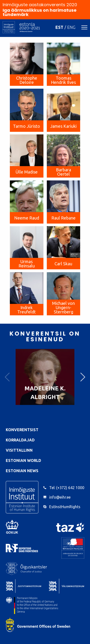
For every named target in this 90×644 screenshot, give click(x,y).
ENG (71, 27)
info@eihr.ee (60, 497)
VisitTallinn (19, 450)
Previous (7, 377)
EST (59, 27)
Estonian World (23, 460)
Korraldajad (20, 440)
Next (83, 377)
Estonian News (22, 471)
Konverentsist (22, 430)
